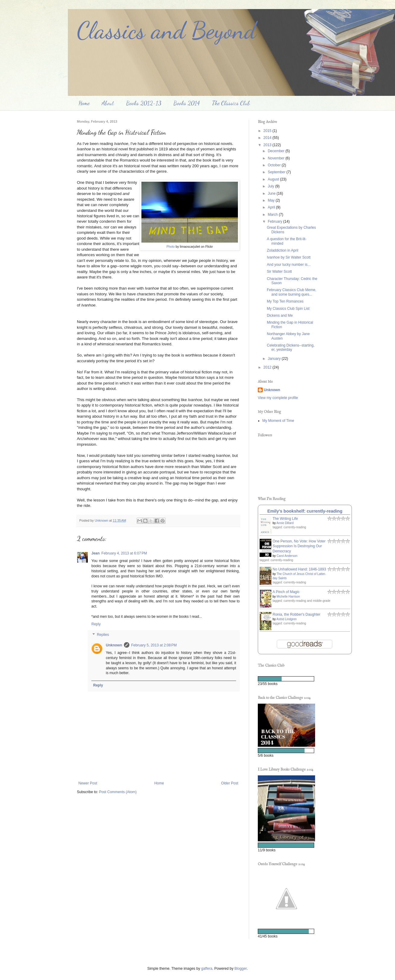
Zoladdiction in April (283, 250)
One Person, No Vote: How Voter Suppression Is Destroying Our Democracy (299, 546)
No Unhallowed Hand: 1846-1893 (299, 569)
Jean (95, 553)
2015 (268, 131)
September (277, 172)
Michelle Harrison (288, 597)
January (275, 359)
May (272, 200)
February (275, 221)
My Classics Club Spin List (288, 309)
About (108, 103)
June (272, 193)
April (272, 207)
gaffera (207, 969)
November (277, 158)
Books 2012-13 (144, 103)
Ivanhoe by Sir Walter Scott (289, 257)
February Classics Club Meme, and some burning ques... (292, 292)
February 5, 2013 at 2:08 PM (154, 645)
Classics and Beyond (166, 30)
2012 (268, 367)
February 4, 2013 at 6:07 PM (124, 553)
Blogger (241, 969)
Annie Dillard (285, 523)
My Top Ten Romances (285, 301)
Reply (96, 624)
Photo (171, 247)
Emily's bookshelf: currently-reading (305, 511)
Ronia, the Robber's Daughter (296, 614)
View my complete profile (278, 398)
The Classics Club (231, 103)
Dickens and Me (280, 316)
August (274, 179)
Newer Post (88, 783)
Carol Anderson (287, 556)
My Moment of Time (278, 421)
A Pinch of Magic (286, 592)
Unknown (114, 645)
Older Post (230, 783)
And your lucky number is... (289, 265)
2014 (268, 138)
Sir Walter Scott (279, 272)
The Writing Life (285, 519)
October (275, 165)
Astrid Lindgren (287, 619)
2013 (268, 145)
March (273, 215)
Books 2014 (187, 103)
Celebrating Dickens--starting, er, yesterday (291, 347)
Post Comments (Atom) (118, 792)
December (277, 151)
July (272, 186)
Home (84, 103)
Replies (103, 635)
